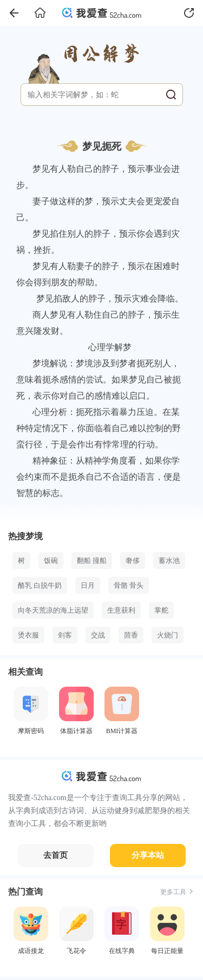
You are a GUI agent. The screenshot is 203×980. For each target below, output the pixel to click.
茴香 (131, 635)
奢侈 (133, 561)
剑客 (65, 635)
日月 (88, 585)
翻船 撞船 (92, 561)
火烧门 (168, 635)
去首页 (55, 855)
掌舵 (161, 610)
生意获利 (121, 610)
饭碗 (51, 561)
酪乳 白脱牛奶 (40, 585)
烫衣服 (28, 635)
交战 (98, 635)
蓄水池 (169, 561)
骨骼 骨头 (129, 585)
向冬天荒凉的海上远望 (53, 610)
